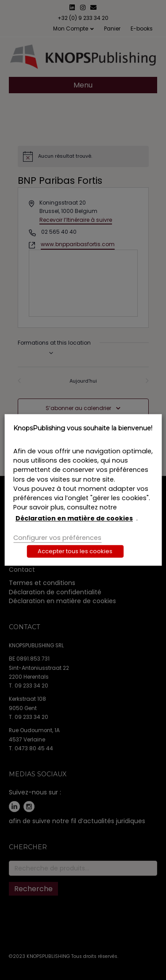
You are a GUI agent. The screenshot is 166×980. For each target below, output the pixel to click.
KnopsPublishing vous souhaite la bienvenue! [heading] (83, 428)
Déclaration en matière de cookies (74, 518)
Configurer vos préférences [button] (57, 538)
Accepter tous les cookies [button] (75, 552)
